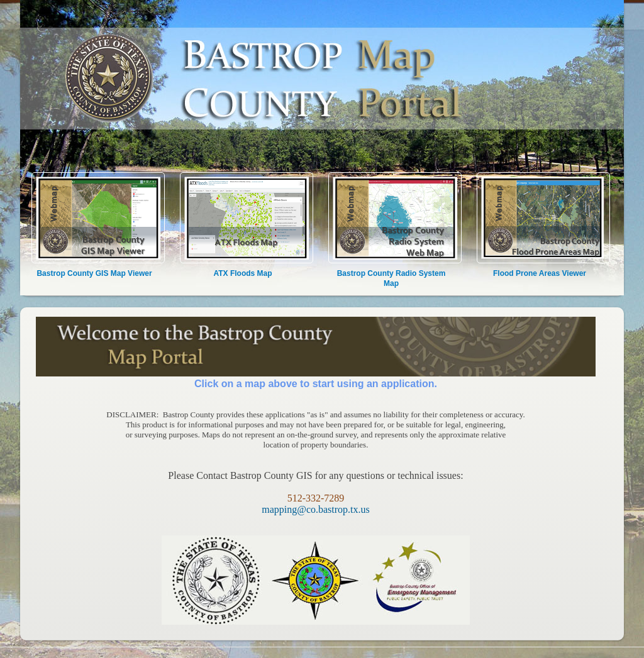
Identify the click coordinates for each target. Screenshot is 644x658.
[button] (608, 218)
